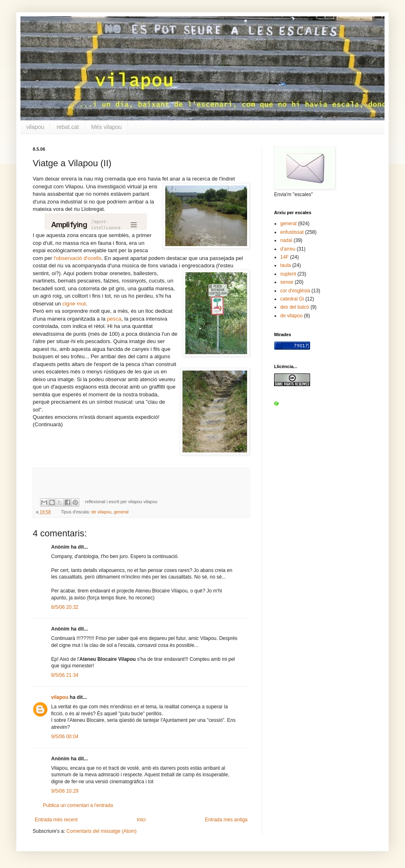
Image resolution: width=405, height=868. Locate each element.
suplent (288, 274)
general (121, 512)
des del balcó (295, 307)
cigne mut (74, 304)
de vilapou (101, 512)
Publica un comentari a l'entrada (78, 805)
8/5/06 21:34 (65, 675)
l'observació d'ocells (77, 258)
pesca (114, 319)
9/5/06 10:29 (65, 791)
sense (287, 282)
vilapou (35, 127)
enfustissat (292, 232)
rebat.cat (67, 127)
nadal (286, 240)
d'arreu (288, 249)
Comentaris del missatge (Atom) (101, 831)
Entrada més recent (56, 820)
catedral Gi (292, 299)
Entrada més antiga (226, 820)
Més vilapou (107, 127)
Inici (141, 820)
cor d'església (295, 291)
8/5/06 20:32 (65, 607)
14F (285, 257)
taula (286, 265)
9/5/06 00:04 (65, 737)
